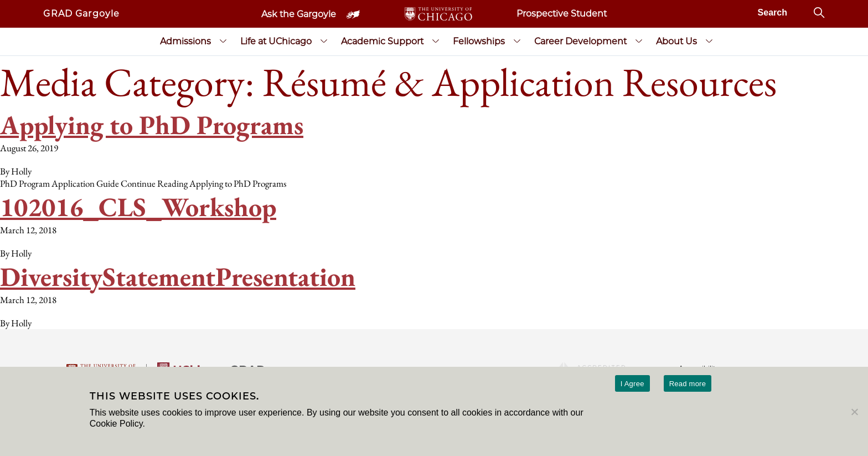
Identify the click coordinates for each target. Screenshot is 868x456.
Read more (688, 384)
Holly (21, 171)
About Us (676, 41)
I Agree (632, 384)
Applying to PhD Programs (152, 125)
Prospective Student (562, 14)
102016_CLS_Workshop (138, 207)
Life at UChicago (276, 41)
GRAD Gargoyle (81, 14)
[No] (854, 412)
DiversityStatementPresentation (178, 276)
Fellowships (479, 41)
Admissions (185, 41)
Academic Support (382, 41)
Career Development (580, 41)
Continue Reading (203, 183)
